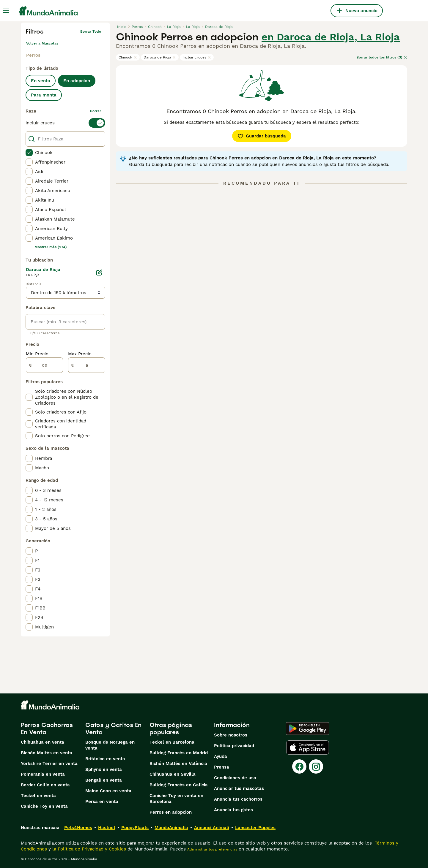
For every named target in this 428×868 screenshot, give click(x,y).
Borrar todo (91, 31)
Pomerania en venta (43, 774)
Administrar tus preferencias (212, 849)
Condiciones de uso (235, 778)
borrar (96, 111)
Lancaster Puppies (255, 828)
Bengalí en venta (104, 780)
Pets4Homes (78, 828)
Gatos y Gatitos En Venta (113, 728)
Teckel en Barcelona (172, 742)
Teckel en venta (38, 796)
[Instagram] (316, 766)
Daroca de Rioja (160, 57)
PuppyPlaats (135, 828)
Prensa (222, 767)
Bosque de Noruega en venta (110, 745)
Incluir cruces (197, 57)
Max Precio (80, 354)
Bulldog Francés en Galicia (179, 785)
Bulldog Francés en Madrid (179, 753)
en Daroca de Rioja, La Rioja (331, 37)
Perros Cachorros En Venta (47, 728)
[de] (44, 365)
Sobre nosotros (231, 735)
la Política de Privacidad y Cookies (88, 849)
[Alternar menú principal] (6, 11)
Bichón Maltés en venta (47, 753)
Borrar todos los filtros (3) (382, 57)
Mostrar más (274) (51, 247)
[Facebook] (299, 766)
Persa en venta (102, 802)
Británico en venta (105, 759)
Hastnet (107, 828)
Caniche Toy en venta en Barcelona (176, 799)
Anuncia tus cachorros (238, 799)
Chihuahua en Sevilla (173, 774)
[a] (87, 365)
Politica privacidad (234, 746)
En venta (41, 81)
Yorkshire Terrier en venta (49, 764)
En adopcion (77, 81)
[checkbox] (29, 153)
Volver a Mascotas (42, 43)
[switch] (65, 123)
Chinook (128, 57)
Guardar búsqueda (262, 136)
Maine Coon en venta (108, 791)
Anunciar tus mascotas (239, 788)
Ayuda (221, 756)
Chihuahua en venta (43, 742)
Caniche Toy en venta (44, 806)
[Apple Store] (308, 747)
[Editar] (99, 273)
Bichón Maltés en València (178, 764)
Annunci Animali (212, 828)
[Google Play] (307, 728)
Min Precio (37, 354)
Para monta (44, 95)
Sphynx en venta (104, 769)
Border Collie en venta (45, 785)
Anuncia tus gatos (233, 810)
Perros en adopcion (171, 812)
